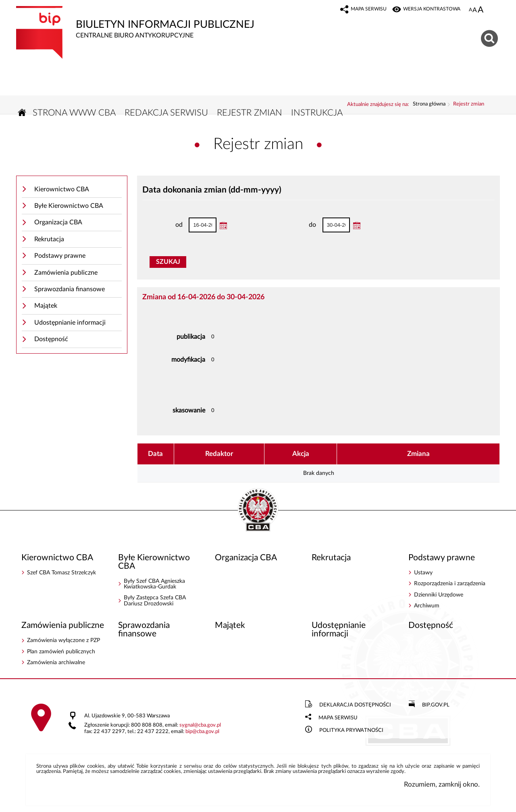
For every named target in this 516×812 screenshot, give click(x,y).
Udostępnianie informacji (70, 324)
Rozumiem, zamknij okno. (442, 786)
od (165, 227)
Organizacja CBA (58, 224)
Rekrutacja (49, 240)
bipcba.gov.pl (202, 733)
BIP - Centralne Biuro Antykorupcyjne (258, 512)
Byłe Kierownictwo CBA (69, 207)
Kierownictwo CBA (62, 191)
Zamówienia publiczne (66, 274)
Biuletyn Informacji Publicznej (167, 23)
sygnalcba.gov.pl (200, 727)
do (299, 227)
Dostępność (51, 341)
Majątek (46, 307)
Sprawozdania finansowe (70, 291)
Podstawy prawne (60, 257)
